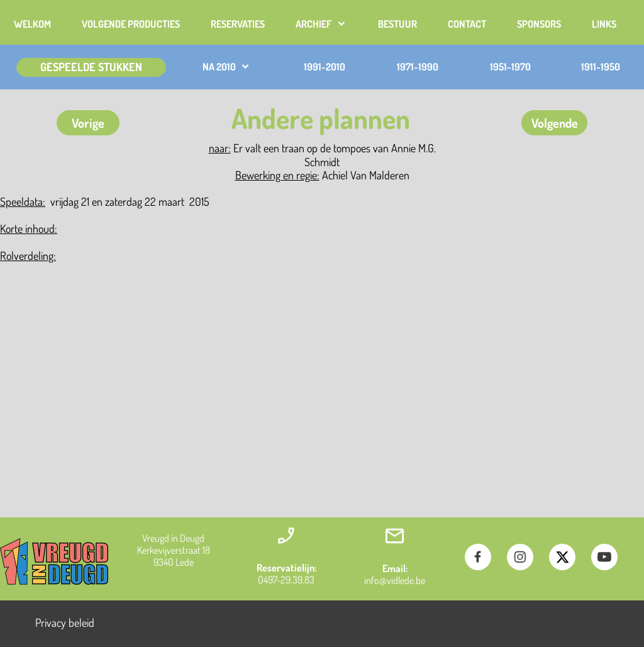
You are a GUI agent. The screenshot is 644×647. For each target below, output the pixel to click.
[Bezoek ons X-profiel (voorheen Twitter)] (562, 557)
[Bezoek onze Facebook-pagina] (478, 557)
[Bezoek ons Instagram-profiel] (520, 557)
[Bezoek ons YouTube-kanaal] (604, 557)
